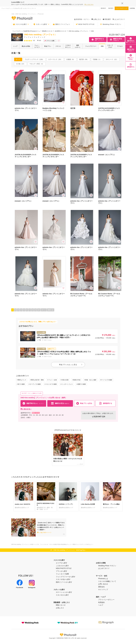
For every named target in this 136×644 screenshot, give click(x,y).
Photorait (68, 635)
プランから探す (62, 571)
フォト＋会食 (53, 380)
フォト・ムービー (37, 46)
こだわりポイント (68, 46)
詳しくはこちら (89, 4)
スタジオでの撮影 (51, 384)
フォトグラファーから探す (66, 577)
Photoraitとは (103, 579)
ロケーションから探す (64, 592)
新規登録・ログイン (82, 19)
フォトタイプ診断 (62, 574)
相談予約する (131, 40)
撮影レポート (78, 46)
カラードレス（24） (55, 59)
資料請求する (131, 65)
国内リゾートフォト (61, 24)
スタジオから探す (62, 595)
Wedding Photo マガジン (111, 24)
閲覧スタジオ (61, 605)
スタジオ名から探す (63, 579)
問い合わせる (26, 409)
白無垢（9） (71, 59)
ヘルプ (101, 605)
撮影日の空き (131, 49)
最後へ (51, 310)
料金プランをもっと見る (71, 365)
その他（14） (20, 64)
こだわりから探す (62, 566)
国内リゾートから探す (64, 582)
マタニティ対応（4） (37, 64)
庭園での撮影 (82, 384)
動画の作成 (77, 380)
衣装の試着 (65, 380)
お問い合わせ (103, 584)
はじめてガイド (119, 19)
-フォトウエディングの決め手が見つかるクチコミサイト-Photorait (22, 18)
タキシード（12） (112, 59)
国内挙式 (103, 8)
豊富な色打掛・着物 (37, 380)
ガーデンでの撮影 (35, 384)
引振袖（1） (97, 59)
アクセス (120, 46)
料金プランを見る (131, 57)
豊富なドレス (22, 380)
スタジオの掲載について (107, 581)
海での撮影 (21, 384)
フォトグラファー (91, 46)
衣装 (102, 46)
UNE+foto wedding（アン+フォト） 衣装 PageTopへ (70, 550)
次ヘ (44, 310)
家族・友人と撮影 (91, 380)
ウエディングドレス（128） (34, 59)
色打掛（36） (84, 59)
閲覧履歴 (107, 19)
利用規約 (101, 602)
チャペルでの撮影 (107, 380)
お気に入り (60, 608)
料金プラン (48, 46)
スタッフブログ (110, 46)
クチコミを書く (50, 41)
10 (39, 310)
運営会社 (101, 587)
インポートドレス (67, 384)
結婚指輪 (132, 8)
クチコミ (58, 46)
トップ (15, 46)
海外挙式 (111, 8)
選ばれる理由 (26, 46)
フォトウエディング (122, 8)
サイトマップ (103, 590)
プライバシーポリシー (106, 600)
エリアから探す (62, 563)
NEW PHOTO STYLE (85, 24)
